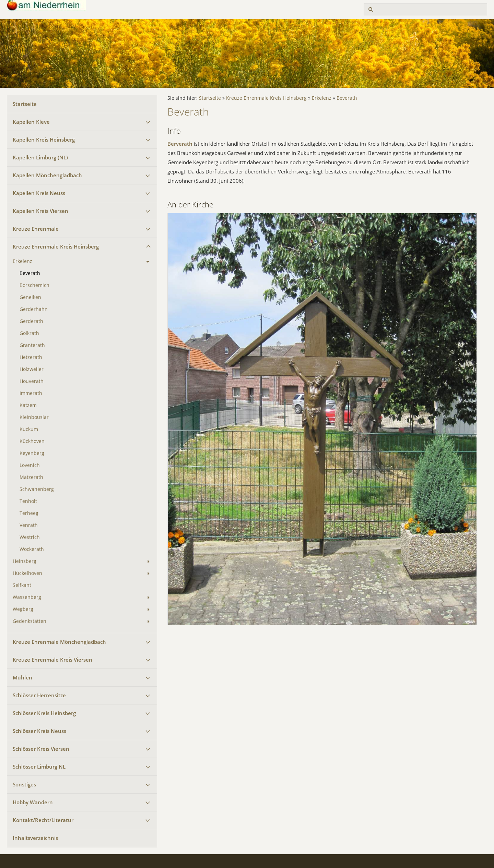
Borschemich (34, 285)
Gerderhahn (34, 309)
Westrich (30, 537)
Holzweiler (32, 369)
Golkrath (29, 333)
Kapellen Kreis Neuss (39, 193)
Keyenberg (32, 453)
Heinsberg (25, 561)
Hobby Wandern (33, 802)
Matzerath (31, 477)
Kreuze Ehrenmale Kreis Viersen (52, 660)
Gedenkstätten (30, 621)
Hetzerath (31, 357)
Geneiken (30, 297)
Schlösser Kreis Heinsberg (44, 713)
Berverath (180, 144)
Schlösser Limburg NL (39, 767)
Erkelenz (22, 261)
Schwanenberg (37, 489)
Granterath (32, 345)
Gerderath (31, 321)
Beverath (30, 273)
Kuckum (29, 429)
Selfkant (22, 585)
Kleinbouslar (34, 417)
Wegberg (23, 609)
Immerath (31, 393)
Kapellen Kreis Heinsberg (44, 140)
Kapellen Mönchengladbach (47, 175)
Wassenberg (27, 597)
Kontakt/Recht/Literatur (43, 820)
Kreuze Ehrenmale (36, 229)
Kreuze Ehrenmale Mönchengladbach (59, 642)
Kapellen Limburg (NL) (40, 157)
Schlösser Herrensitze (39, 695)
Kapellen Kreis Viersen (40, 211)
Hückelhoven (27, 573)
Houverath (32, 381)
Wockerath (32, 549)
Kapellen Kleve (31, 122)
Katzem (28, 405)
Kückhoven (32, 441)
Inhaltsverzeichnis (35, 838)
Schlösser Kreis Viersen (41, 749)
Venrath (29, 525)
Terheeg (29, 513)
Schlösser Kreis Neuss (39, 731)
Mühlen (22, 677)
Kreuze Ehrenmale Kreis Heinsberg (56, 246)
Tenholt (28, 501)
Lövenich (30, 465)
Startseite (25, 104)
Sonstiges (24, 784)
